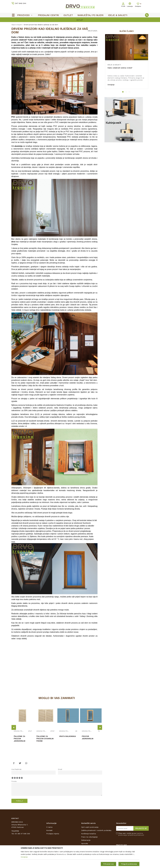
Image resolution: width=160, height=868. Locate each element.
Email (60, 769)
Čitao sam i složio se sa (131, 834)
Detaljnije (111, 85)
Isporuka (85, 843)
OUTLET (80, 20)
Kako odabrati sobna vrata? (120, 68)
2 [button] (127, 92)
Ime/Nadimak (16, 769)
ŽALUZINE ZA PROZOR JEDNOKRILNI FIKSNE (19, 740)
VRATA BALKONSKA (67, 736)
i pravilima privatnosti (136, 835)
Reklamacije (86, 840)
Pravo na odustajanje (89, 837)
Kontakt (49, 830)
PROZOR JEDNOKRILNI (88, 737)
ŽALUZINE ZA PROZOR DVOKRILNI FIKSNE (45, 739)
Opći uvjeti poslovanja (90, 827)
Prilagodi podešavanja (129, 864)
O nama (49, 827)
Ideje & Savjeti (17, 25)
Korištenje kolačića (89, 834)
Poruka (14, 781)
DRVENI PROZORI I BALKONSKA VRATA (19, 731)
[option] (80, 20)
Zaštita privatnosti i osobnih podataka (96, 830)
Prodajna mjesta (53, 834)
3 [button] (130, 92)
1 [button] (123, 92)
